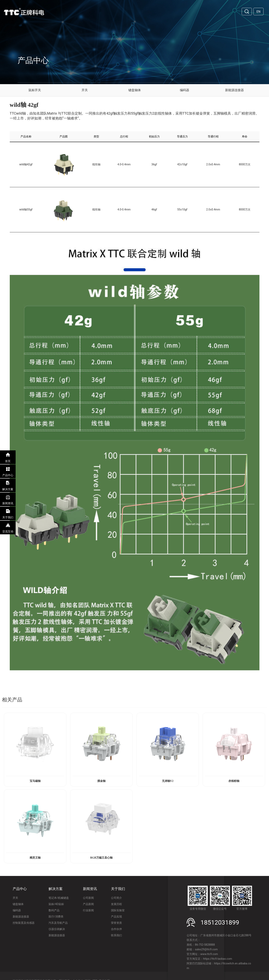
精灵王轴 (35, 858)
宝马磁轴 (35, 781)
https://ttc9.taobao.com (218, 959)
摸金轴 (101, 781)
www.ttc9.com (209, 954)
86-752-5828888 (205, 945)
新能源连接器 (234, 90)
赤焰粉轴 (234, 781)
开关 (85, 90)
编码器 (185, 90)
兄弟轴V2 (168, 781)
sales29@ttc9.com (206, 949)
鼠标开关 (35, 90)
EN (259, 12)
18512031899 (220, 922)
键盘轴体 (135, 90)
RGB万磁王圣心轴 (101, 858)
